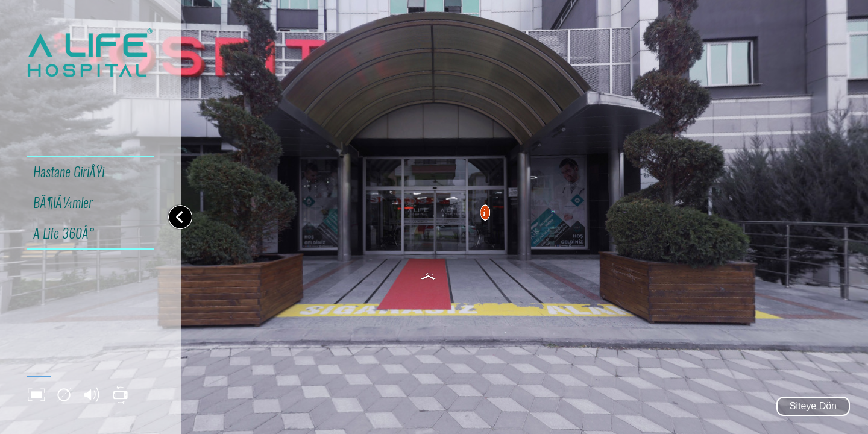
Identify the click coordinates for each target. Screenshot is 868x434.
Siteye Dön (813, 406)
